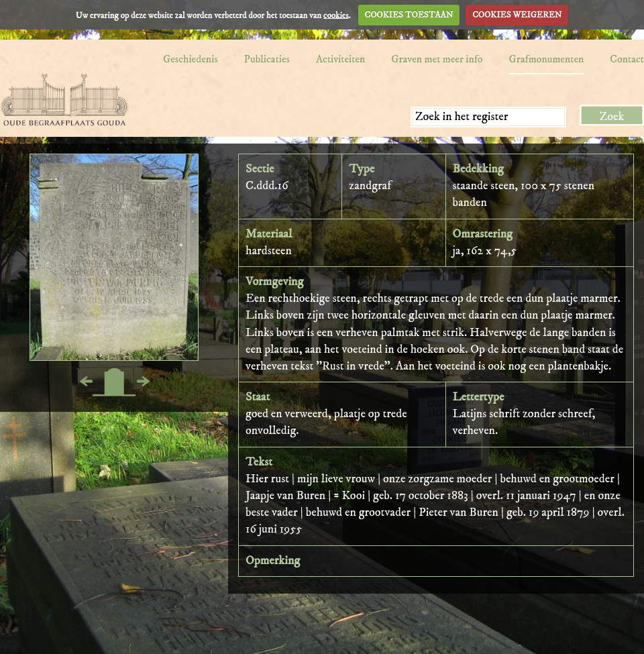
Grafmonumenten (547, 59)
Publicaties (267, 59)
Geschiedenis (191, 59)
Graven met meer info (437, 59)
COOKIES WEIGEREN (517, 15)
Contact (627, 59)
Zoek (612, 117)
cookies (336, 15)
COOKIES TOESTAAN (409, 15)
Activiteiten (340, 59)
